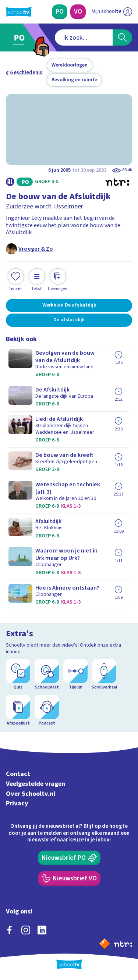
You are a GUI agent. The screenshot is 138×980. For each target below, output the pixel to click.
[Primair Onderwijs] (60, 12)
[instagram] (26, 930)
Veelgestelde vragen (36, 784)
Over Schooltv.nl (31, 794)
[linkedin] (42, 930)
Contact (18, 774)
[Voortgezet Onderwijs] (78, 12)
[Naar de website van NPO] (105, 944)
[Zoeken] (122, 37)
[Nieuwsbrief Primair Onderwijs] (69, 858)
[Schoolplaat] (47, 675)
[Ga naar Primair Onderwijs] (21, 37)
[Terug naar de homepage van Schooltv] (19, 12)
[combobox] (84, 37)
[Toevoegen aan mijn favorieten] (16, 280)
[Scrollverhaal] (104, 675)
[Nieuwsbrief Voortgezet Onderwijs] (69, 879)
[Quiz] (18, 675)
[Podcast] (47, 711)
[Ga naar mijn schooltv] (112, 12)
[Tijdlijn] (75, 675)
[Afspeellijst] (18, 711)
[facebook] (10, 930)
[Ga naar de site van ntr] (123, 944)
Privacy (17, 803)
